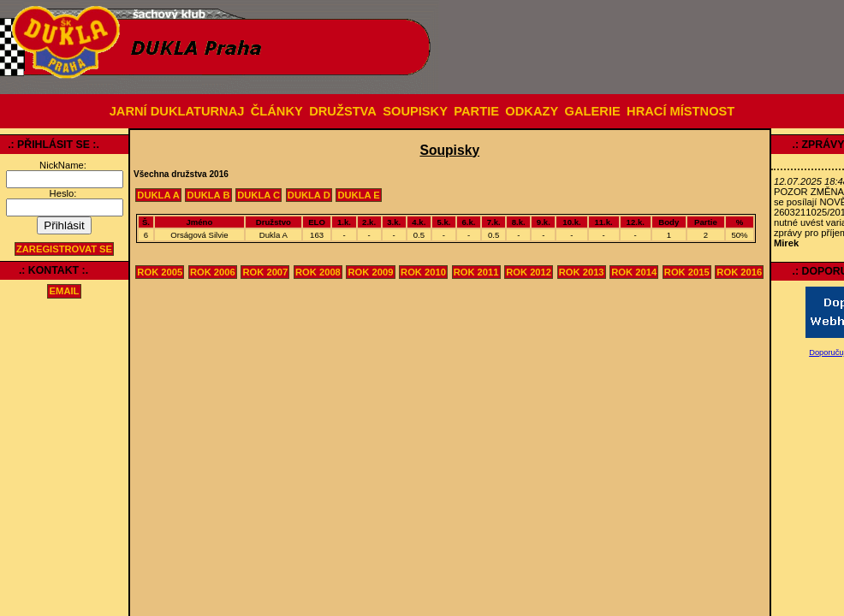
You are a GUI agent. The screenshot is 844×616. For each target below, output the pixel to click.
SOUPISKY (415, 111)
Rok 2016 (739, 272)
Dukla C (259, 195)
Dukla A (158, 195)
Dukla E (358, 195)
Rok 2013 (582, 272)
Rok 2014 (634, 272)
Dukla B (209, 195)
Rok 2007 (265, 272)
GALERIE (593, 111)
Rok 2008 (318, 272)
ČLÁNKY (277, 111)
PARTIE (476, 111)
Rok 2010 (423, 272)
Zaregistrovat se (64, 249)
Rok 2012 (529, 272)
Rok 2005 (160, 272)
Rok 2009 (371, 272)
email (65, 292)
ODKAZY (532, 111)
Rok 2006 (213, 272)
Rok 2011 (476, 272)
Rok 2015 (687, 272)
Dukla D (309, 195)
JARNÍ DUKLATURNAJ (177, 111)
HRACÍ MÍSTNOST (681, 111)
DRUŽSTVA (343, 111)
